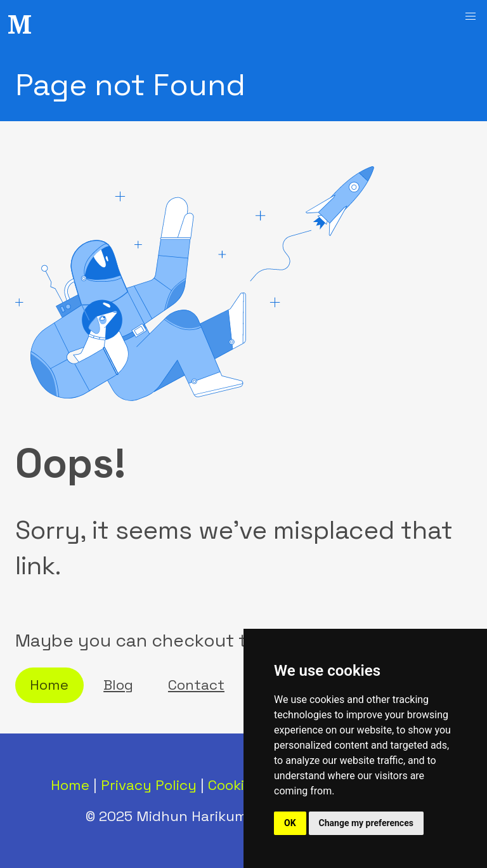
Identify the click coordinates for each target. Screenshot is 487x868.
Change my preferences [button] (366, 823)
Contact (196, 685)
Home (49, 685)
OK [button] (290, 823)
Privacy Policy (149, 785)
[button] (471, 16)
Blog (118, 685)
